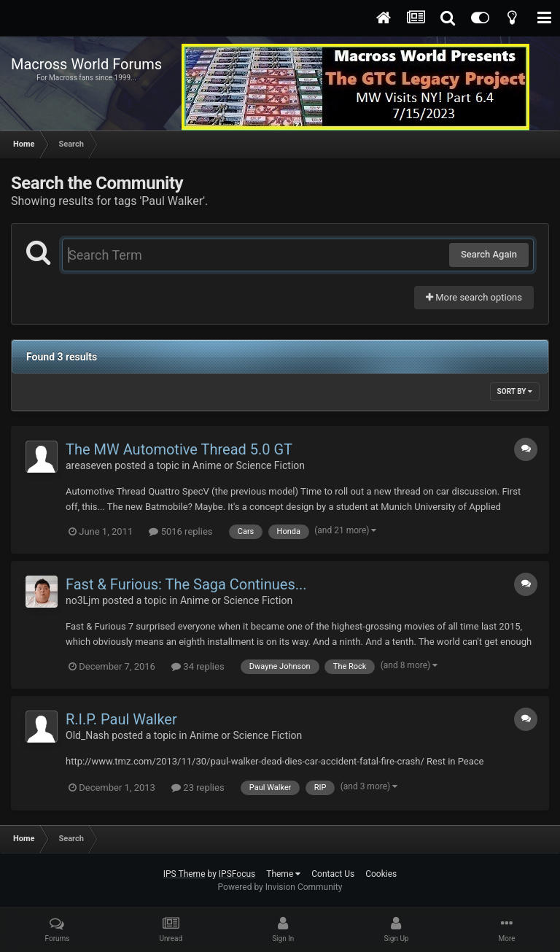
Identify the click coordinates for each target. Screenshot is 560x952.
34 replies (198, 666)
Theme (283, 874)
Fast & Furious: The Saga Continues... (186, 584)
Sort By (515, 391)
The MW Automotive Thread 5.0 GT (179, 449)
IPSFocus (237, 874)
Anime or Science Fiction (249, 465)
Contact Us (333, 874)
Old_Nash (87, 735)
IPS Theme (184, 874)
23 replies (198, 787)
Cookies (381, 874)
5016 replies (180, 531)
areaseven (89, 465)
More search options (474, 297)
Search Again (489, 254)
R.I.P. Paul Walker (121, 719)
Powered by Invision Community (280, 887)
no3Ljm (83, 600)
